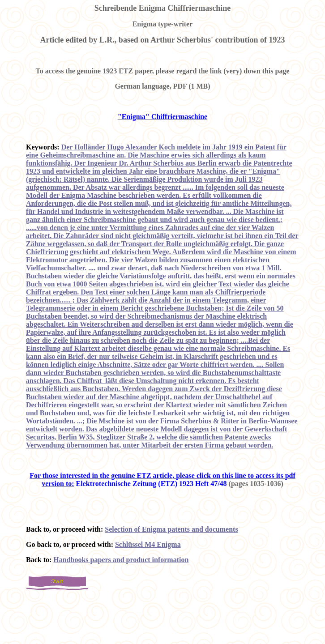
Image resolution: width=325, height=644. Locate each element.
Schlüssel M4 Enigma (148, 544)
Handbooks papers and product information (121, 560)
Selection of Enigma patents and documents (171, 529)
